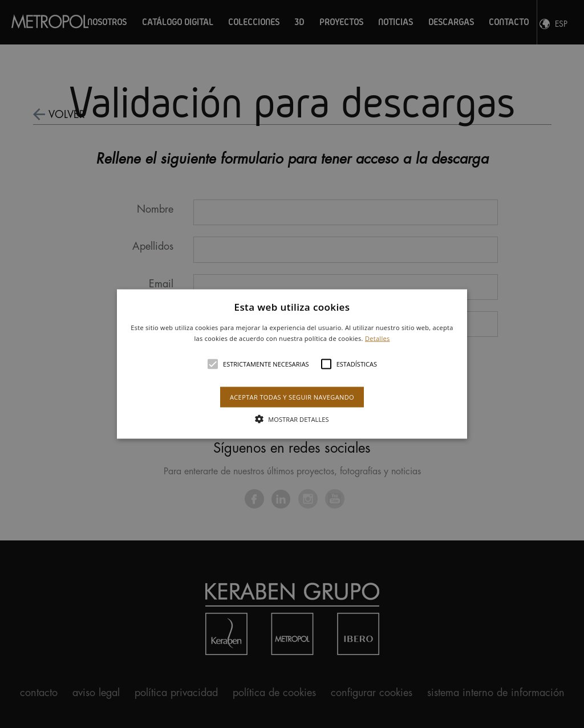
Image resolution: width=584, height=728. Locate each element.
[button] (292, 364)
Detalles (378, 338)
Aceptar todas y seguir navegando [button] (292, 397)
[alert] (292, 364)
